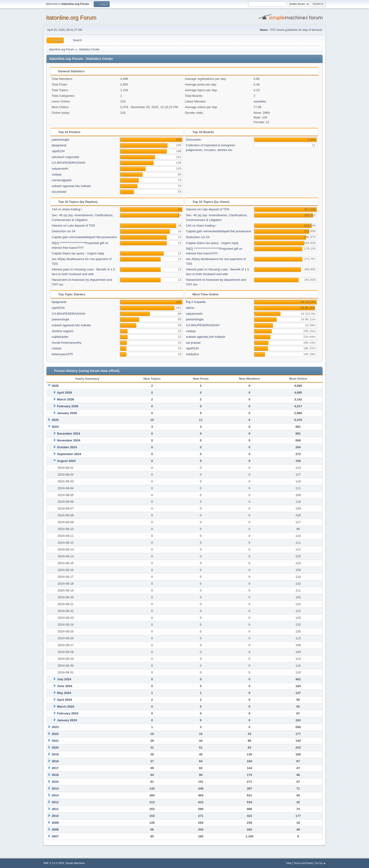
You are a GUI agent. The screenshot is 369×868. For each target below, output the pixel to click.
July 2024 (64, 679)
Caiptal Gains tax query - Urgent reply (78, 253)
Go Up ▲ (320, 863)
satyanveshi (60, 169)
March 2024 (66, 707)
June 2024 (64, 686)
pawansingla (60, 140)
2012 (55, 802)
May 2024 (64, 693)
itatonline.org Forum (71, 18)
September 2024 (69, 454)
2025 (55, 420)
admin (190, 308)
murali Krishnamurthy (67, 343)
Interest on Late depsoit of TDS (73, 226)
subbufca (192, 354)
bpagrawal (59, 145)
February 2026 (68, 406)
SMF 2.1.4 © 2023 (54, 863)
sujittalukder (60, 337)
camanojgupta (62, 180)
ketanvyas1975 (62, 354)
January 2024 (67, 720)
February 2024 (68, 713)
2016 (55, 775)
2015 (55, 782)
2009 (55, 823)
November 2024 (69, 440)
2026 (55, 386)
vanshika (260, 101)
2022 (55, 734)
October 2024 (67, 447)
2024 (55, 427)
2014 (55, 789)
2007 (55, 836)
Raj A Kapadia (196, 302)
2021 (55, 741)
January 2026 (67, 413)
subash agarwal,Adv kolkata (71, 186)
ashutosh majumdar (66, 157)
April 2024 (64, 700)
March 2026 (66, 399)
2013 (55, 795)
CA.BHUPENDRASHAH (69, 163)
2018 (55, 761)
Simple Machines (75, 863)
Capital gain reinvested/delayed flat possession (84, 237)
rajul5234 (58, 151)
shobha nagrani (63, 331)
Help (289, 863)
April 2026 (64, 393)
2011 (55, 809)
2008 (55, 829)
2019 (55, 754)
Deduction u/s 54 (64, 231)
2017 (55, 768)
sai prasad (59, 192)
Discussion (193, 140)
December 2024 (68, 434)
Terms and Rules (303, 863)
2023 (55, 727)
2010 (55, 816)
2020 (55, 748)
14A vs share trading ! (67, 209)
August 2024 (66, 461)
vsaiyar (57, 174)
